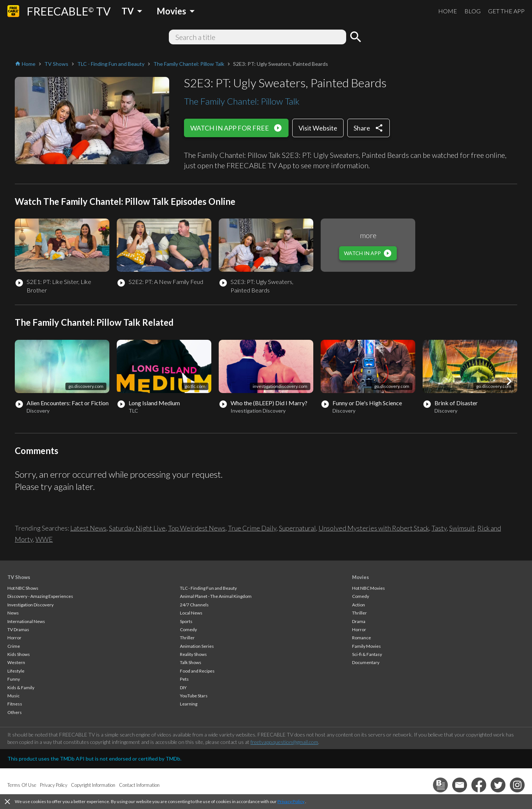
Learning (189, 704)
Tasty (439, 528)
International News (26, 621)
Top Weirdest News (197, 528)
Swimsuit (462, 528)
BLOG (473, 11)
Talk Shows (191, 662)
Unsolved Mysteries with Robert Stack (374, 528)
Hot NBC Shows (23, 588)
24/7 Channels (194, 605)
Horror (14, 638)
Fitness (15, 704)
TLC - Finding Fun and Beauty (208, 588)
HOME (448, 11)
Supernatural (297, 528)
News (13, 613)
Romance (362, 638)
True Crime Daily (252, 528)
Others (15, 712)
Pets (184, 679)
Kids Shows (19, 654)
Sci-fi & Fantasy (367, 654)
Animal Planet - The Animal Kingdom (216, 596)
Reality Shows (193, 654)
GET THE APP (506, 11)
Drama (359, 621)
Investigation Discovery (30, 605)
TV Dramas (18, 629)
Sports (186, 621)
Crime (14, 646)
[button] (509, 381)
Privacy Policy (291, 801)
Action (359, 605)
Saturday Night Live (137, 528)
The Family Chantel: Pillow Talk (242, 101)
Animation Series (197, 646)
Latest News (88, 528)
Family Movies (366, 646)
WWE (44, 539)
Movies (361, 577)
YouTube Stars (194, 696)
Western (16, 662)
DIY (183, 688)
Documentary (366, 662)
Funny (14, 679)
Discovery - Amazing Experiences (40, 596)
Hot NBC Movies (369, 588)
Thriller (187, 638)
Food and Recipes (197, 671)
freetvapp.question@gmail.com (284, 742)
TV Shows (19, 577)
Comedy (188, 629)
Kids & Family (21, 688)
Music (13, 696)
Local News (191, 613)
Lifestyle (16, 671)
